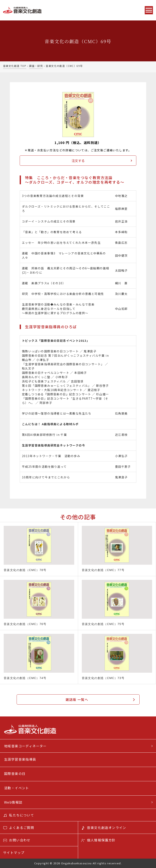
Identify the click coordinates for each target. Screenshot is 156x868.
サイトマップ (14, 852)
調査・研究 (36, 66)
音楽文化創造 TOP (15, 66)
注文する (78, 161)
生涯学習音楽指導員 (20, 759)
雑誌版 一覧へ (77, 699)
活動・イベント (17, 788)
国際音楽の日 (15, 774)
